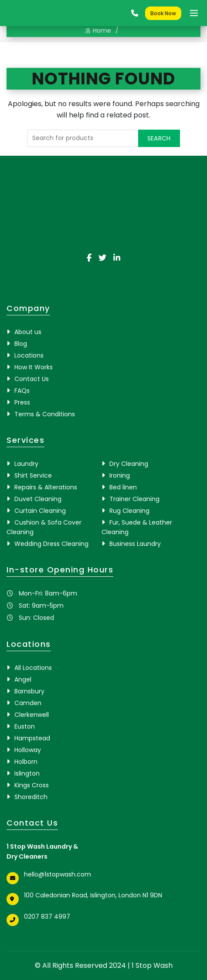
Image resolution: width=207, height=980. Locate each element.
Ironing (120, 475)
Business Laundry (135, 544)
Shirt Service (33, 475)
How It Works (34, 367)
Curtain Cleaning (40, 511)
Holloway (28, 750)
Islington (27, 773)
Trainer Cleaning (134, 499)
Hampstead (32, 738)
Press (22, 402)
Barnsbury (29, 691)
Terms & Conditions (45, 414)
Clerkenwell (32, 715)
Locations (29, 355)
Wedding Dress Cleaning (51, 544)
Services (25, 440)
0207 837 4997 (47, 916)
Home (102, 30)
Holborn (26, 762)
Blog (21, 344)
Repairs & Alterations (46, 487)
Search (159, 138)
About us (28, 332)
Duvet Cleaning (38, 499)
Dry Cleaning (129, 464)
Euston (25, 726)
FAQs (22, 391)
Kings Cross (32, 785)
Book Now (163, 13)
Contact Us (32, 379)
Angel (23, 679)
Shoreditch (31, 797)
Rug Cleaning (129, 511)
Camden (28, 703)
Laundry (26, 464)
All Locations (33, 668)
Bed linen (123, 487)
